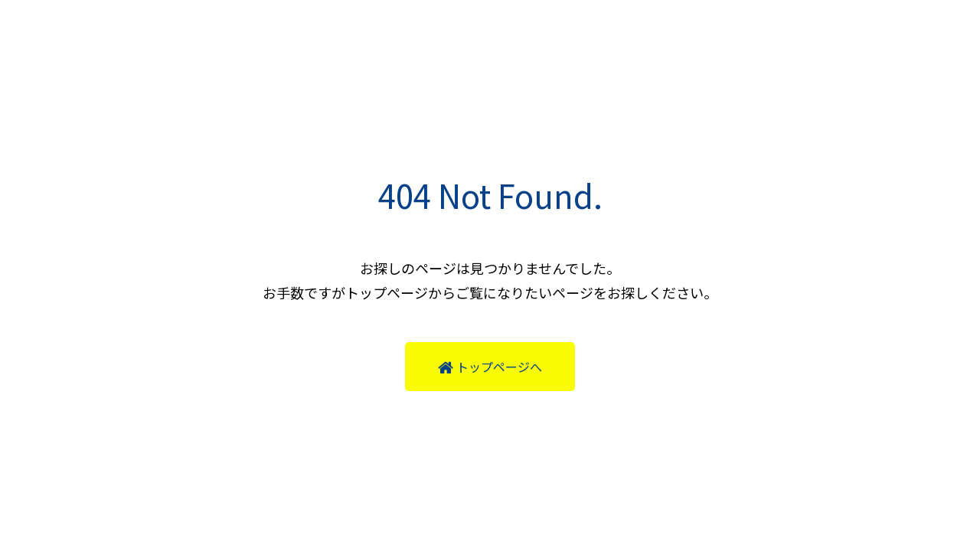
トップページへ (490, 367)
